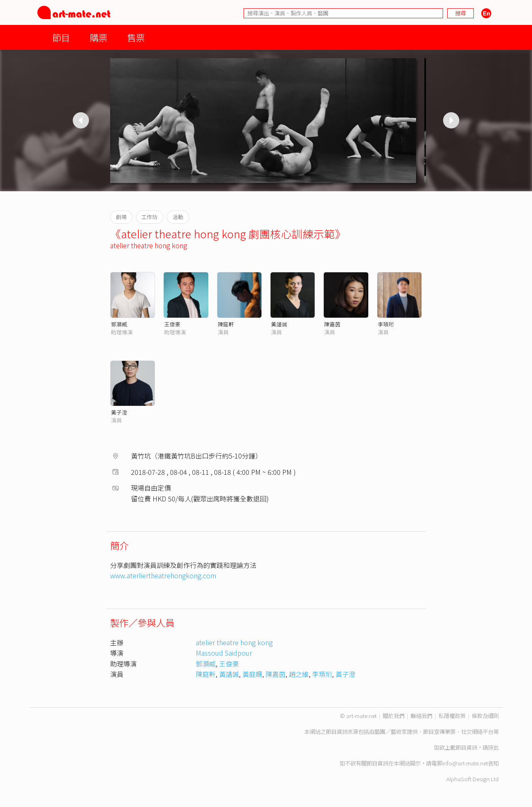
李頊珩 (386, 324)
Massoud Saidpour (224, 653)
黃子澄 (119, 412)
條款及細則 (485, 716)
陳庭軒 (226, 324)
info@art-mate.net (465, 763)
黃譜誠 (279, 324)
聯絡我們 (421, 716)
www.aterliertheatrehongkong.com (163, 575)
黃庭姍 (252, 674)
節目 (61, 37)
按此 (493, 747)
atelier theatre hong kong (149, 245)
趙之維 (299, 674)
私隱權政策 (452, 716)
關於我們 (394, 716)
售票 (136, 37)
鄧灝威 (119, 324)
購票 (99, 37)
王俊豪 (172, 324)
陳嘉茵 (332, 324)
